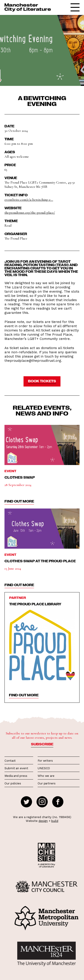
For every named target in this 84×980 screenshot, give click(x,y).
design (43, 821)
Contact (10, 761)
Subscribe (42, 744)
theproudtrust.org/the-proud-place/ (30, 213)
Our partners (47, 783)
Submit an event (16, 768)
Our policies (13, 783)
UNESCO (44, 768)
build (55, 821)
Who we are (46, 776)
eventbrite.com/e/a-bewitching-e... (29, 200)
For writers (45, 761)
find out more (19, 501)
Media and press (16, 776)
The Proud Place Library (35, 604)
